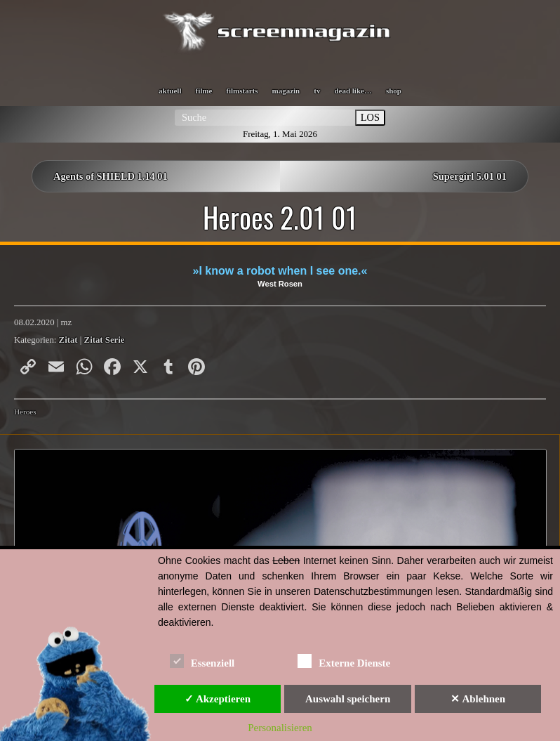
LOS (370, 117)
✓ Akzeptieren (218, 699)
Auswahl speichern (348, 699)
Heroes (25, 412)
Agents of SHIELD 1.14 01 (111, 176)
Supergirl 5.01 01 (470, 176)
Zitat (68, 340)
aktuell (170, 91)
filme (204, 91)
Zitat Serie (105, 340)
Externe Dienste (344, 661)
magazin (286, 91)
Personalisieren (280, 728)
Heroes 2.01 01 (280, 217)
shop (394, 91)
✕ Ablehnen (478, 699)
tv (317, 91)
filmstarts (242, 91)
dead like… (353, 91)
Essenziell (202, 661)
